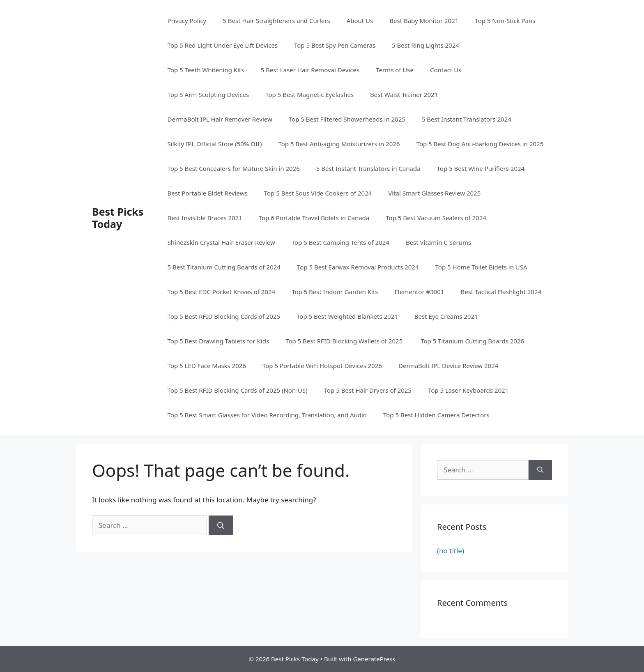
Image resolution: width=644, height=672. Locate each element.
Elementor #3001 (420, 292)
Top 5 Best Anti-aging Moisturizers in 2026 (339, 144)
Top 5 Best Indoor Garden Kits (335, 292)
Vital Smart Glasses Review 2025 (434, 193)
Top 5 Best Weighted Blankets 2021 (347, 316)
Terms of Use (395, 70)
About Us (360, 21)
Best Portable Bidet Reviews (208, 193)
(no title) (451, 551)
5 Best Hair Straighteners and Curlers (276, 21)
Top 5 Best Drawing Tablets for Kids (218, 341)
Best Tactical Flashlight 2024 (501, 292)
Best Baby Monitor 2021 (424, 21)
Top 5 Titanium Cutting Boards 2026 (472, 341)
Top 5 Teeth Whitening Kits (206, 70)
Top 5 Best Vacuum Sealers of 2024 (436, 218)
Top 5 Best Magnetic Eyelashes (309, 94)
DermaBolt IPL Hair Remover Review (220, 119)
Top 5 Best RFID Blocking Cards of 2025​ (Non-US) (238, 390)
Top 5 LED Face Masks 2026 (207, 366)
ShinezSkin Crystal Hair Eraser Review (221, 242)
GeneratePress (374, 659)
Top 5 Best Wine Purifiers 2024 (481, 168)
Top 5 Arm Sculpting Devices (208, 94)
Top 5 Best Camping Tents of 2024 (340, 242)
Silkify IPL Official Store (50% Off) (215, 144)
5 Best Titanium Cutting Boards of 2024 (224, 267)
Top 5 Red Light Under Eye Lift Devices (223, 45)
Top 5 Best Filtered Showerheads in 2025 (347, 119)
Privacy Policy (187, 21)
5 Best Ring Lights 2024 (425, 45)
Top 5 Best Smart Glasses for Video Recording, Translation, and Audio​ (267, 415)
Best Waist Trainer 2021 (404, 94)
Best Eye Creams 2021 (446, 316)
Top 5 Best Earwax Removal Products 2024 (358, 267)
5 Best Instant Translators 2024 (467, 119)
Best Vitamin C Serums (438, 242)
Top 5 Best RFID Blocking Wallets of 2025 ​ (345, 341)
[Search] (221, 525)
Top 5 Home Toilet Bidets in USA (481, 267)
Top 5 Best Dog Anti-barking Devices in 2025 (480, 144)
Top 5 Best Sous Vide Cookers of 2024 (318, 193)
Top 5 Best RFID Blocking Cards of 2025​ (224, 316)
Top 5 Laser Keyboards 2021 (468, 390)
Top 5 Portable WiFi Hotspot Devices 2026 (322, 366)
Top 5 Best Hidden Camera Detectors (436, 415)
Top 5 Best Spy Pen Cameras (335, 45)
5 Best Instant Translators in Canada (368, 168)
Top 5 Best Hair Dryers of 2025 (368, 390)
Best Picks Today (118, 218)
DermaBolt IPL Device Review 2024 (448, 366)
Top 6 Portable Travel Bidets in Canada (314, 218)
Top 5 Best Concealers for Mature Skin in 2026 (234, 168)
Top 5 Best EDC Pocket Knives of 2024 (222, 292)
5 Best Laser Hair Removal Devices (310, 70)
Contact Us (446, 70)
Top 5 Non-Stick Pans (505, 21)
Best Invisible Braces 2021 (205, 218)
